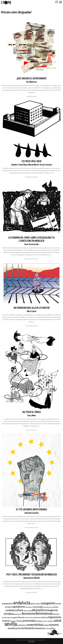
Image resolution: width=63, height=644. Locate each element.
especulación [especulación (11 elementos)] (18, 614)
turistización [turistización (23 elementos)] (28, 628)
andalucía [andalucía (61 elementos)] (22, 603)
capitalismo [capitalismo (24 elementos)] (18, 607)
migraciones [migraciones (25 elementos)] (54, 617)
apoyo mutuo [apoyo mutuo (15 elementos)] (36, 604)
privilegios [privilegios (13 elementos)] (39, 621)
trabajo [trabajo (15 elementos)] (46, 625)
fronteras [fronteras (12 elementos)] (5, 618)
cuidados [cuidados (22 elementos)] (10, 610)
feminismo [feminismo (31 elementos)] (29, 614)
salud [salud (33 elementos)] (58, 621)
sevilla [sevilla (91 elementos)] (11, 624)
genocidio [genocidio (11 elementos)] (11, 618)
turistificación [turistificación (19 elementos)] (14, 628)
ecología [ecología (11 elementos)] (29, 611)
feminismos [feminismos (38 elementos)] (44, 614)
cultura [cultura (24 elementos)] (19, 610)
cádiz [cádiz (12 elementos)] (25, 611)
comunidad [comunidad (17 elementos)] (38, 607)
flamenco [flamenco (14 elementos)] (56, 614)
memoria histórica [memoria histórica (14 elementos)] (40, 618)
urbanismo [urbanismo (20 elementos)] (40, 628)
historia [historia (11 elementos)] (27, 618)
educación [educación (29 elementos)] (38, 610)
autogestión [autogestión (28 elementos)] (48, 603)
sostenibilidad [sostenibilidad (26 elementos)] (35, 625)
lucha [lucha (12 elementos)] (31, 618)
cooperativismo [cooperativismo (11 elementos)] (47, 607)
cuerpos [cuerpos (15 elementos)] (55, 607)
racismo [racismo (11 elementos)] (45, 621)
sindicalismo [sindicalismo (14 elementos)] (22, 625)
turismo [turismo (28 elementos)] (54, 625)
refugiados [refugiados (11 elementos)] (51, 621)
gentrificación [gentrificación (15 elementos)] (19, 617)
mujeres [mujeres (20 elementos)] (6, 621)
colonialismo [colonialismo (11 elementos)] (29, 607)
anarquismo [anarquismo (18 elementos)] (7, 604)
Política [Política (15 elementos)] (19, 621)
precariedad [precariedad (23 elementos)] (29, 621)
